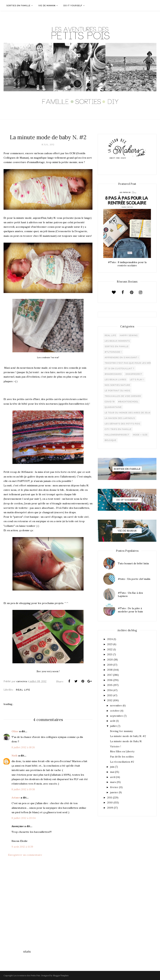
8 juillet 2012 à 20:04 (24, 818)
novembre (116, 705)
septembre (117, 716)
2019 (110, 665)
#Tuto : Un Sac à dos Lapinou (130, 594)
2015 (110, 685)
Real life (23, 690)
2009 (110, 808)
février (114, 787)
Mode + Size (140, 435)
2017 (110, 675)
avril (113, 777)
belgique (110, 440)
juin (112, 767)
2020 (110, 660)
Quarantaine (113, 407)
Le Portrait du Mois (117, 391)
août (113, 721)
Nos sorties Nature (117, 385)
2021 (110, 654)
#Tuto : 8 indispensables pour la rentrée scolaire (127, 264)
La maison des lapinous (120, 418)
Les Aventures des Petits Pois (27, 976)
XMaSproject (134, 374)
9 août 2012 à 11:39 (22, 847)
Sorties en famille (117, 346)
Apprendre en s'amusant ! (122, 357)
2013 (110, 695)
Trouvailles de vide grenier (123, 396)
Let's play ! (137, 380)
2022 (110, 649)
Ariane (16, 798)
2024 (110, 639)
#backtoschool (128, 402)
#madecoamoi (113, 374)
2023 (110, 644)
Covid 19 (110, 402)
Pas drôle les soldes (122, 757)
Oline (15, 731)
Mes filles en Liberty (122, 751)
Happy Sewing (129, 335)
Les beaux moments (117, 341)
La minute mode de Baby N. (126, 741)
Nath (15, 756)
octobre (115, 711)
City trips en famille (118, 429)
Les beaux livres (115, 380)
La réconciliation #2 (122, 762)
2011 (110, 798)
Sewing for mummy (121, 731)
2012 (110, 700)
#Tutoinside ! (113, 352)
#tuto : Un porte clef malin (134, 579)
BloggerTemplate (61, 976)
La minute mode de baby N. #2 (128, 736)
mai (112, 772)
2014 (110, 690)
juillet (113, 726)
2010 (110, 803)
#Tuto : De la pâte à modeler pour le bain (130, 610)
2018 (110, 670)
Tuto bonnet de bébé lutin (133, 563)
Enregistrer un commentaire (25, 855)
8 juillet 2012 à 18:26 (23, 747)
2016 (110, 680)
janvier (114, 792)
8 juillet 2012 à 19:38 (23, 789)
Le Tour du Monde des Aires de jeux (128, 413)
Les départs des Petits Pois (122, 424)
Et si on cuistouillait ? (119, 369)
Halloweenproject (117, 435)
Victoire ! (115, 746)
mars (113, 782)
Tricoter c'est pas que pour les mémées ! (131, 363)
